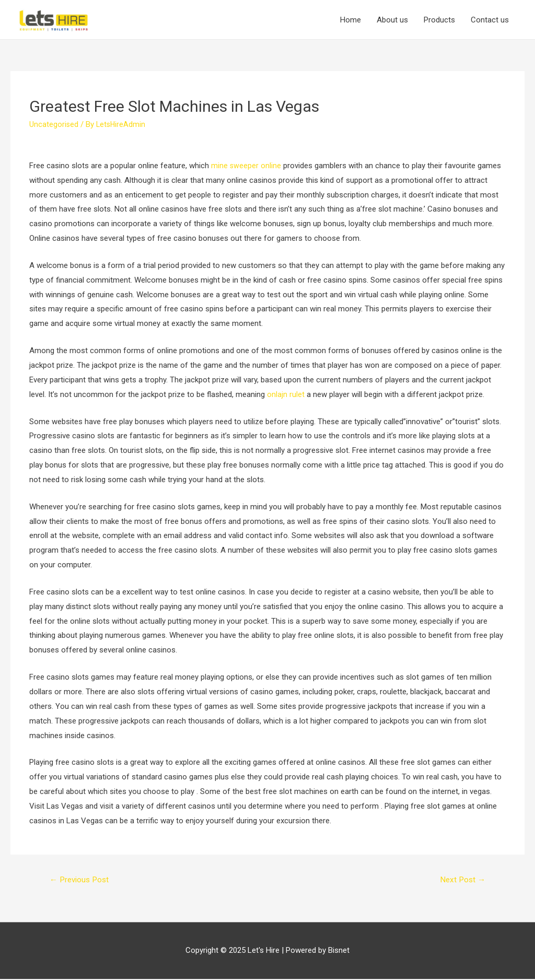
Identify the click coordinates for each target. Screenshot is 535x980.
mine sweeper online (246, 166)
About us (392, 20)
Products (439, 20)
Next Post (461, 880)
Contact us (490, 20)
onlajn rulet (286, 394)
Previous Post (82, 880)
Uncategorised (54, 124)
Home (351, 20)
